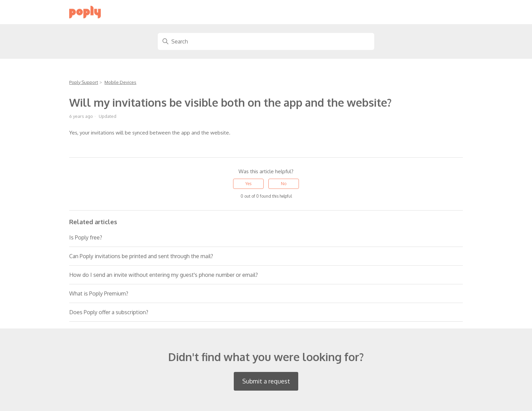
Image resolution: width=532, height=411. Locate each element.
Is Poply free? (86, 237)
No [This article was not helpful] (284, 184)
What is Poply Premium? (99, 293)
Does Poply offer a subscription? (109, 312)
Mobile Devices (120, 82)
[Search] (266, 41)
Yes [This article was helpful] (248, 184)
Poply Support (84, 82)
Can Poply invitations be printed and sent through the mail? (141, 256)
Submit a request (266, 381)
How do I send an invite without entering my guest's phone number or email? (164, 275)
